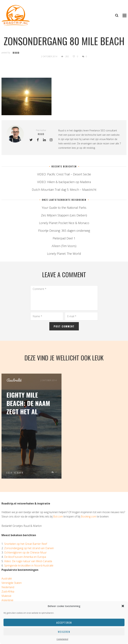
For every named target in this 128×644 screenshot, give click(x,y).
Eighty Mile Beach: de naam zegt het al (28, 403)
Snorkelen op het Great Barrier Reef (26, 544)
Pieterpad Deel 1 (64, 238)
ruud (16, 53)
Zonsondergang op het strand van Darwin (29, 548)
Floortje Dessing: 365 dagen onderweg (64, 231)
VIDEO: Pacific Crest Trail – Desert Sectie (64, 174)
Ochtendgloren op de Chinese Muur (25, 552)
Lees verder (15, 473)
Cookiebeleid (62, 639)
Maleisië (6, 596)
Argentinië (7, 600)
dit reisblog (89, 148)
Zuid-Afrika (8, 591)
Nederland (8, 587)
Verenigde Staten (12, 583)
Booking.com (88, 516)
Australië (14, 380)
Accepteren (64, 622)
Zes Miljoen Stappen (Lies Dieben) (64, 215)
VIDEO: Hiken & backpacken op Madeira (64, 182)
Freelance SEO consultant (103, 130)
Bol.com (58, 516)
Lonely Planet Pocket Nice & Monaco (64, 223)
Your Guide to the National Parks (64, 208)
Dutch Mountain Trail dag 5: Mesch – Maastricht (64, 190)
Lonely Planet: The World (64, 254)
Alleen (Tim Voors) (64, 246)
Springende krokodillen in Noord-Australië (29, 565)
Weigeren (64, 632)
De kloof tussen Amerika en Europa (25, 557)
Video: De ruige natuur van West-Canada (28, 561)
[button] (123, 606)
